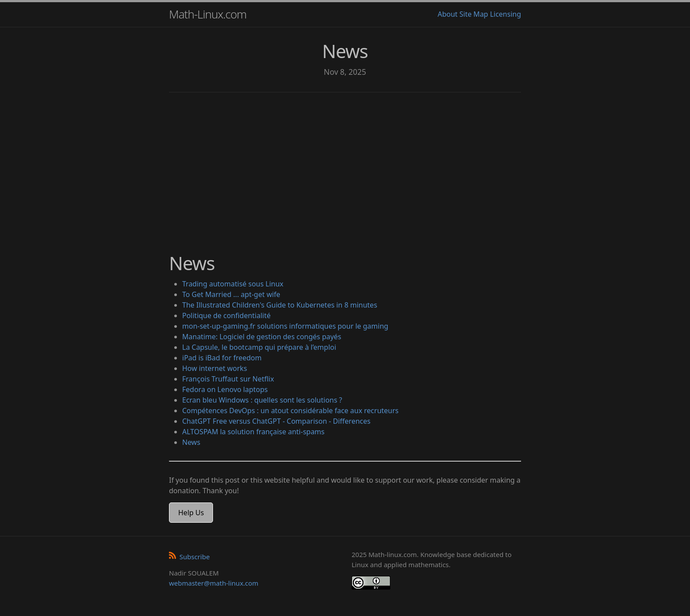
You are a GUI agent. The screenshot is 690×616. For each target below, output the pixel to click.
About (447, 14)
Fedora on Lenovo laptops (225, 389)
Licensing (505, 14)
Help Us (191, 513)
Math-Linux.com (208, 14)
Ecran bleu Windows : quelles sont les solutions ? (262, 400)
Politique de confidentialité (226, 315)
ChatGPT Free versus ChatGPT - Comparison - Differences (276, 421)
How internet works (215, 368)
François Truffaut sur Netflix (228, 379)
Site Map (474, 14)
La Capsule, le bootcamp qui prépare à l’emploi (259, 347)
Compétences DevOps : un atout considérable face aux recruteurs (290, 411)
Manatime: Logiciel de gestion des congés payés (262, 337)
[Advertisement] (345, 167)
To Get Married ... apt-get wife (231, 294)
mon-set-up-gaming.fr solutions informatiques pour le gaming (285, 326)
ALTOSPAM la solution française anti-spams (253, 432)
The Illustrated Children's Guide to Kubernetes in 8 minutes (280, 305)
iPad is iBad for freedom (222, 358)
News (191, 442)
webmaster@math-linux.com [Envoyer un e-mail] (214, 583)
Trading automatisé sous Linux (233, 284)
